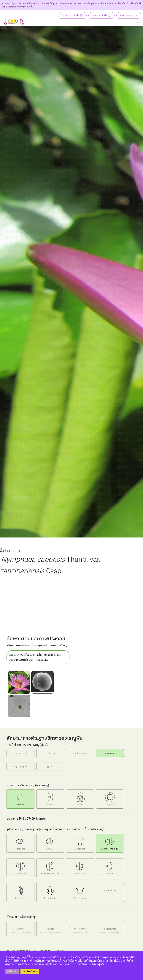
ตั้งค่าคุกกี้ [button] (12, 971)
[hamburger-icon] (139, 23)
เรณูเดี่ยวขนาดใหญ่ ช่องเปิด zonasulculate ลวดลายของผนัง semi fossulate (35, 657)
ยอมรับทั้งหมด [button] (30, 971)
